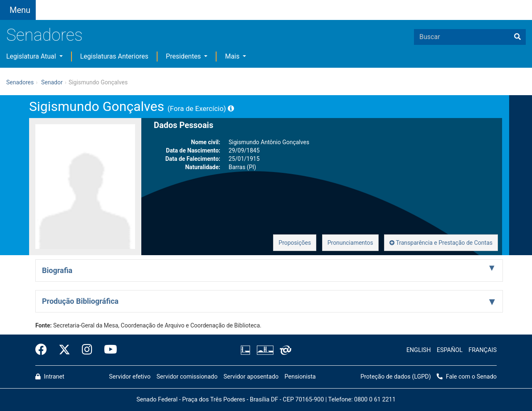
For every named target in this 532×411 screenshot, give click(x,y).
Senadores (44, 35)
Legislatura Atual (32, 56)
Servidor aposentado (251, 377)
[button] (110, 5)
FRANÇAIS (483, 350)
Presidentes (184, 56)
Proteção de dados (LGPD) (396, 377)
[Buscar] (517, 37)
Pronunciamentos (350, 243)
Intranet (50, 377)
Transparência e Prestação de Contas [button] (441, 243)
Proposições (295, 243)
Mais (233, 56)
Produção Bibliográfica (80, 301)
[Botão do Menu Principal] (18, 10)
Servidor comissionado (187, 377)
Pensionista (300, 377)
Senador (52, 82)
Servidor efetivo (130, 377)
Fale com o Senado (249, 5)
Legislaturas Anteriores (114, 56)
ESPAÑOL (450, 350)
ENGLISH (419, 350)
